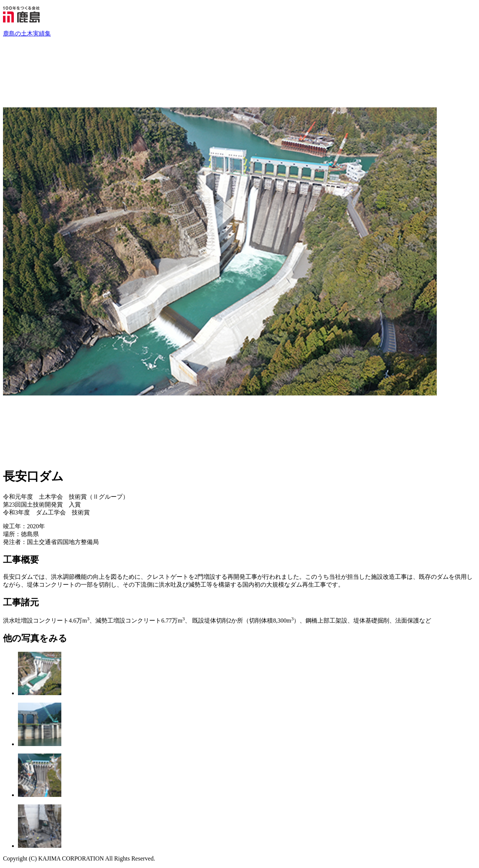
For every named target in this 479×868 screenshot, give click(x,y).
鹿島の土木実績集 (27, 33)
